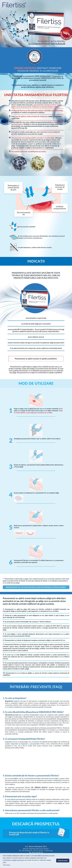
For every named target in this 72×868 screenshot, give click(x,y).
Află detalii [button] (6, 865)
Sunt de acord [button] (63, 861)
